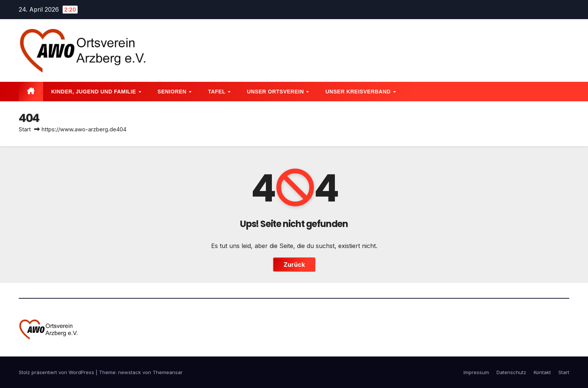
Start (25, 129)
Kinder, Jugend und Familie (95, 92)
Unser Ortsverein (276, 92)
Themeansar (168, 372)
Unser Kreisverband (359, 92)
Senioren (173, 92)
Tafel (218, 92)
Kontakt (542, 372)
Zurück (294, 265)
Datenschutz (511, 372)
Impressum (476, 372)
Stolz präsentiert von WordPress (57, 372)
